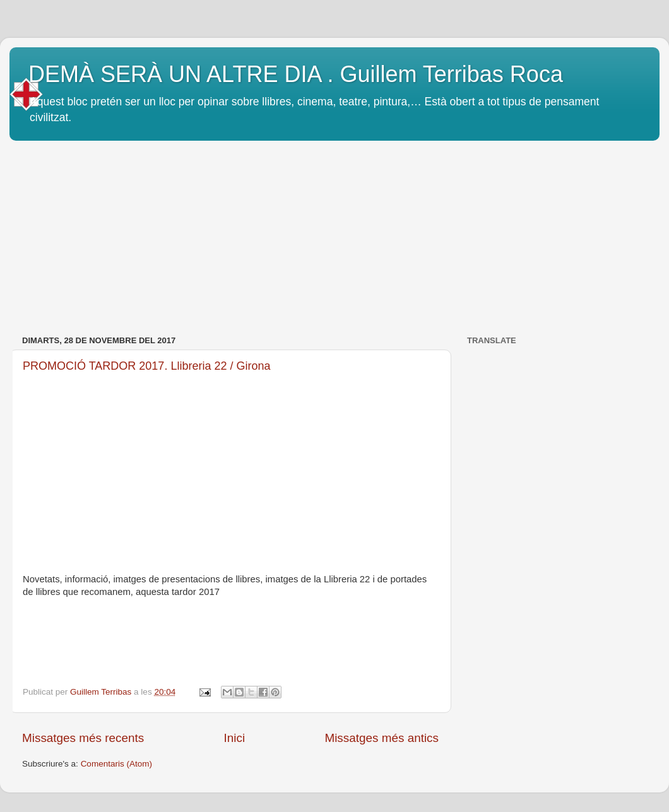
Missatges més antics (382, 738)
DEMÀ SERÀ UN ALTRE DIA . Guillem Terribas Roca (296, 74)
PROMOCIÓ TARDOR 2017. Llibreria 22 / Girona (146, 366)
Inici (235, 738)
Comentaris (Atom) (116, 764)
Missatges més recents (83, 738)
